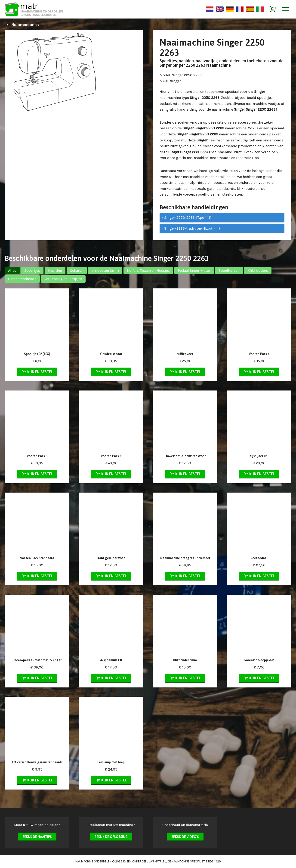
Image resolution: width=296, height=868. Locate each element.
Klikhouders (258, 270)
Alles (12, 270)
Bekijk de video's (185, 837)
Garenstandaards (22, 279)
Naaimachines (22, 25)
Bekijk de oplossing (111, 837)
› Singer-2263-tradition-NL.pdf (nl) (191, 228)
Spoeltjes (32, 270)
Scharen (77, 270)
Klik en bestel (37, 372)
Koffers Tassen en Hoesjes (148, 270)
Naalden (55, 270)
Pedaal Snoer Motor (194, 270)
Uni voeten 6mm (105, 270)
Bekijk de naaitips (37, 837)
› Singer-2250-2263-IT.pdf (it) (187, 217)
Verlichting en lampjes (63, 279)
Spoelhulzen (229, 270)
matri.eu (160, 861)
